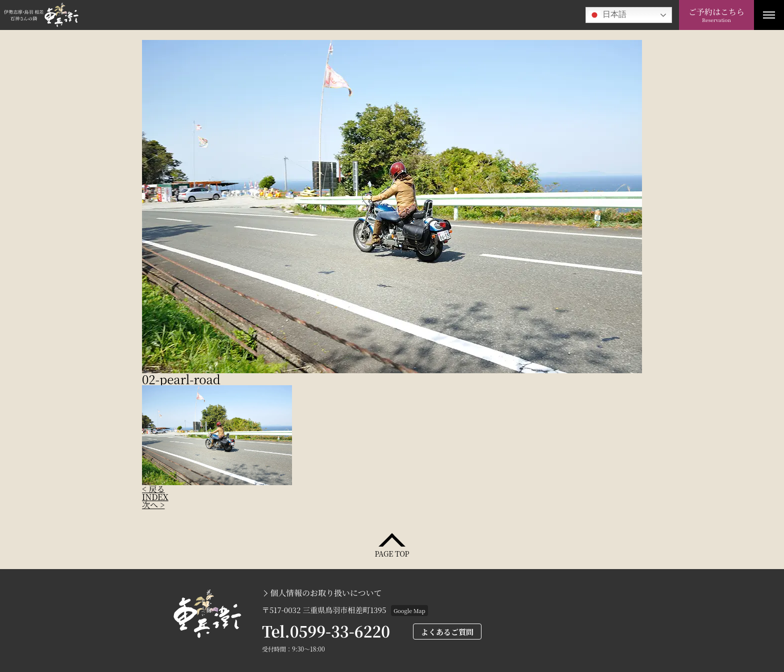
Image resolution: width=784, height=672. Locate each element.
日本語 (607, 15)
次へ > (153, 505)
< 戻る (153, 489)
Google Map (409, 611)
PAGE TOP (392, 553)
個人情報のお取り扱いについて (326, 593)
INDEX (155, 497)
